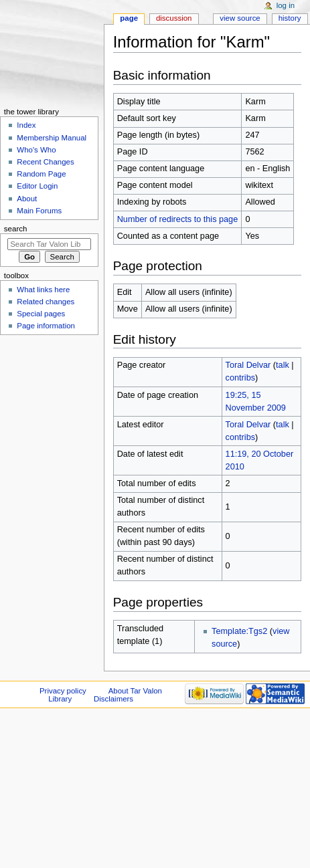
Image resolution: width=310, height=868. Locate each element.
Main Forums (39, 211)
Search (16, 229)
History (290, 18)
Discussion (174, 18)
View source (240, 18)
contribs (240, 378)
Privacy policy (63, 691)
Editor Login (37, 186)
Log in (286, 5)
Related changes (46, 302)
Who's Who (36, 150)
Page (129, 18)
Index (26, 125)
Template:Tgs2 (239, 631)
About (27, 199)
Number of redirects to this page (178, 219)
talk (283, 365)
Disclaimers (113, 699)
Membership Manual (52, 138)
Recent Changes (45, 162)
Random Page (41, 174)
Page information (46, 326)
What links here (43, 290)
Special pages (41, 314)
